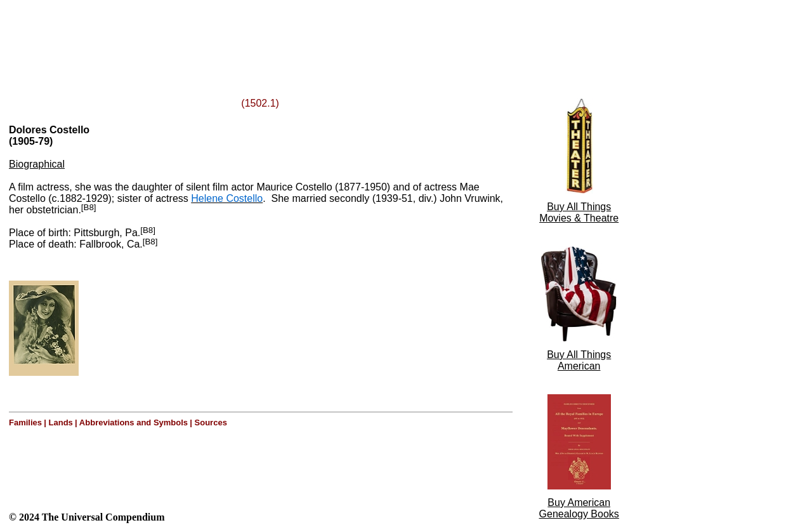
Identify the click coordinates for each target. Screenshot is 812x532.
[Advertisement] (164, 34)
